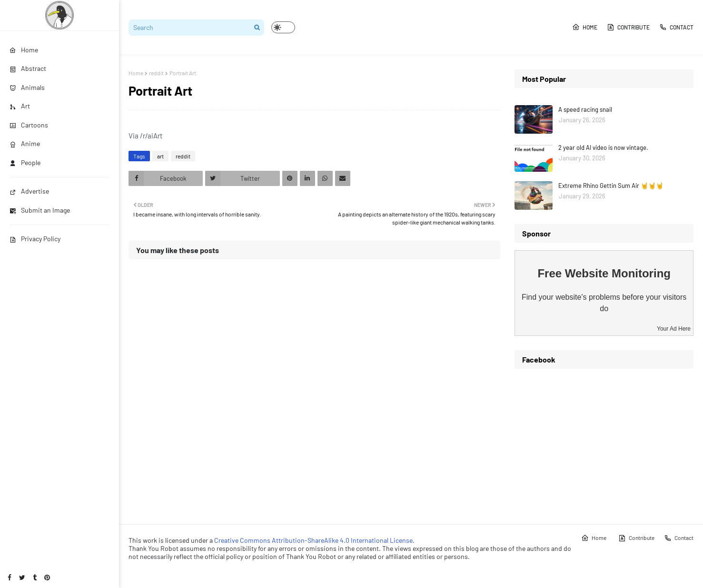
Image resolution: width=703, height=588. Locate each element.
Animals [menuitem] (27, 87)
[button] (283, 27)
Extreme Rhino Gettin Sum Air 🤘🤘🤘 (611, 186)
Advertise (29, 191)
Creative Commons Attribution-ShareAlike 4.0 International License (313, 540)
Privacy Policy (35, 239)
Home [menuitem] (24, 50)
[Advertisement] (604, 443)
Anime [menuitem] (25, 143)
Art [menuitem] (20, 106)
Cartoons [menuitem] (29, 125)
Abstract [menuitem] (28, 68)
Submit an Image (40, 210)
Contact (676, 27)
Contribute (628, 27)
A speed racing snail (585, 109)
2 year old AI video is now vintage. (603, 147)
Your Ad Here (674, 329)
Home (585, 27)
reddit (156, 73)
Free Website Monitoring (604, 273)
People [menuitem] (25, 162)
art (160, 156)
